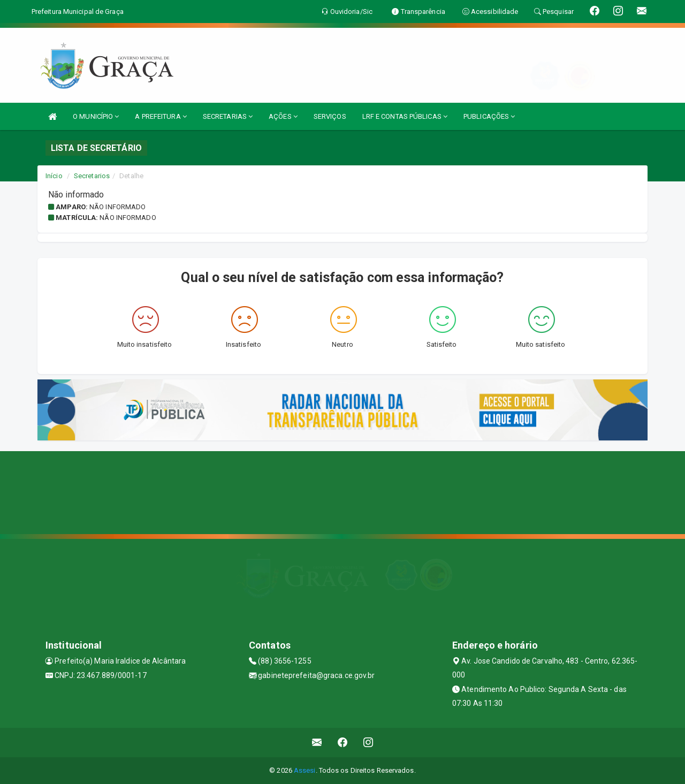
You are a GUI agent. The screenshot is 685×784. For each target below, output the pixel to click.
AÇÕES (283, 116)
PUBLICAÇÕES (489, 116)
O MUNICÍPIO (96, 116)
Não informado (117, 207)
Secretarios (92, 176)
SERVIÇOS (330, 116)
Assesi (305, 770)
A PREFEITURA (161, 116)
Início (54, 176)
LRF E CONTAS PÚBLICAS (405, 116)
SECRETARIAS (228, 116)
